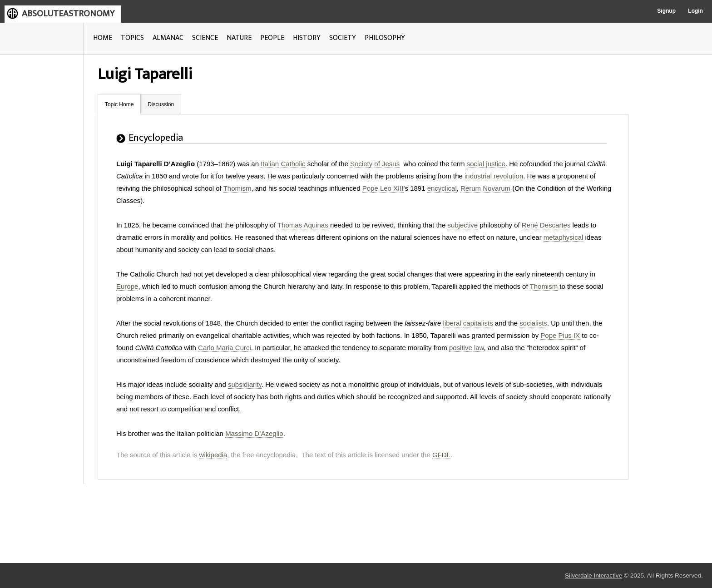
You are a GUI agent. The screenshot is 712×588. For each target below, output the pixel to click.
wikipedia (213, 455)
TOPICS (132, 38)
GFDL (441, 455)
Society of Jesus (375, 164)
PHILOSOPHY (385, 38)
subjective (462, 225)
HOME (103, 38)
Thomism (237, 188)
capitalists (478, 323)
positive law (467, 348)
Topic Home (119, 104)
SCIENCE (205, 38)
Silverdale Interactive (593, 576)
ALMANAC (168, 38)
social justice (486, 164)
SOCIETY (343, 38)
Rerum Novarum (485, 188)
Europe (127, 286)
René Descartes (546, 225)
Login (695, 11)
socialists (533, 323)
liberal (452, 323)
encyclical (442, 188)
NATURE (239, 38)
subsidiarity (245, 384)
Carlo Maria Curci (225, 348)
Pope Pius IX (560, 335)
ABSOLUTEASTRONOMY (68, 14)
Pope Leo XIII (383, 188)
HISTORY (307, 38)
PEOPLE (272, 38)
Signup (666, 11)
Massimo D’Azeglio (254, 433)
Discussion (161, 104)
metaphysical (564, 237)
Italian (270, 164)
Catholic (293, 164)
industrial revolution (494, 176)
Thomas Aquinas (303, 225)
